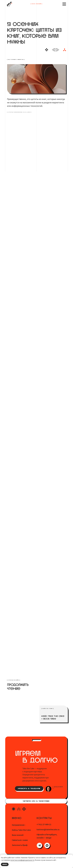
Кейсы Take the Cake (21, 830)
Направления (18, 825)
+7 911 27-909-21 (44, 824)
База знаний (18, 835)
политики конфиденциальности (22, 860)
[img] (39, 845)
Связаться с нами (20, 840)
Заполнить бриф (20, 845)
